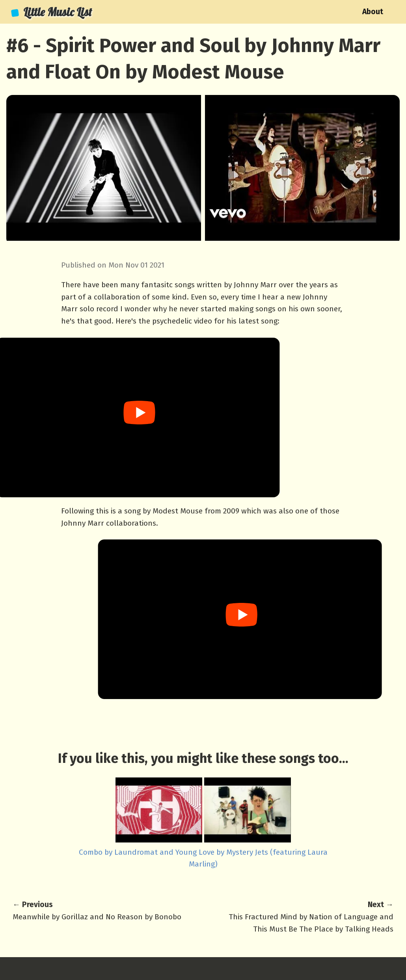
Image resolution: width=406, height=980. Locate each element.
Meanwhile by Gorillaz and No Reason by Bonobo (98, 910)
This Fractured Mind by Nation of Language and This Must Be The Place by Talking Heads (308, 916)
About (373, 12)
